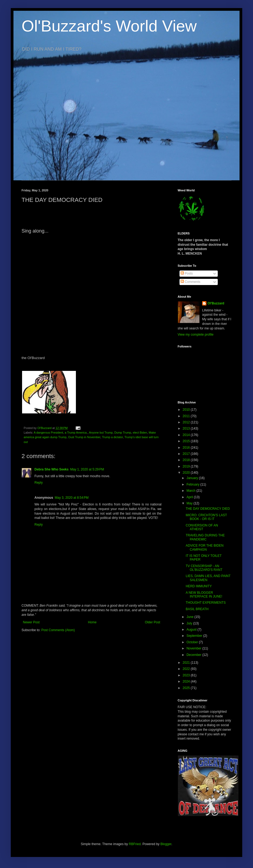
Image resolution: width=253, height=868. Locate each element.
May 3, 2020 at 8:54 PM (72, 498)
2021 (187, 663)
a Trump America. (76, 433)
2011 (187, 416)
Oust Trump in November (84, 437)
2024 (187, 681)
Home (92, 622)
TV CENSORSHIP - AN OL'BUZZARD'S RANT (204, 568)
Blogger (166, 844)
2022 (187, 669)
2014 (187, 435)
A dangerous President (48, 433)
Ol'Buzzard (216, 303)
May (190, 503)
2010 (187, 410)
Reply (39, 483)
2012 (187, 422)
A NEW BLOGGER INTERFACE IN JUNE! (204, 595)
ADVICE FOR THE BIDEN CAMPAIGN (205, 547)
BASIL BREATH (197, 609)
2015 (187, 441)
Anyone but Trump (101, 433)
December (194, 655)
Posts (187, 273)
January (193, 478)
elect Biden (140, 433)
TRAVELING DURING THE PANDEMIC (205, 537)
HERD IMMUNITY (199, 586)
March (191, 491)
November (194, 648)
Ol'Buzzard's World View (109, 26)
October (193, 642)
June (190, 617)
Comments (190, 282)
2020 (187, 473)
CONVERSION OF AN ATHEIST (202, 527)
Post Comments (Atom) (58, 630)
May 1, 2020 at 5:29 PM (87, 469)
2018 (187, 460)
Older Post (152, 622)
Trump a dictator (113, 437)
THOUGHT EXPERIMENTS (206, 603)
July (190, 623)
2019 (187, 466)
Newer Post (31, 622)
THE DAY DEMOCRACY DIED (208, 509)
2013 (187, 428)
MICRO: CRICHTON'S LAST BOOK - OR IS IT (206, 517)
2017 (187, 454)
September (195, 636)
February (193, 484)
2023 (187, 675)
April (190, 497)
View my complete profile (196, 335)
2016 (187, 448)
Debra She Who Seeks (52, 469)
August (192, 630)
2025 (187, 688)
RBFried (135, 844)
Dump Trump (123, 433)
